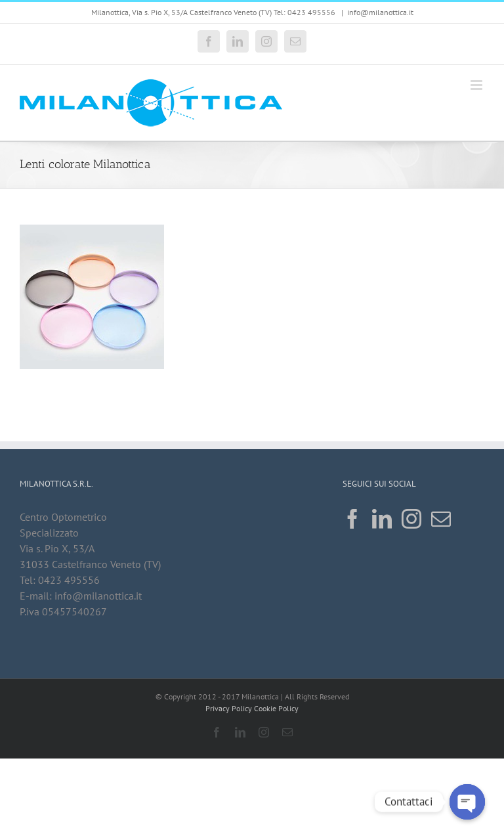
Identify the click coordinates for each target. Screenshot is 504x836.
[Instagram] (411, 519)
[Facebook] (352, 519)
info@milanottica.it (380, 12)
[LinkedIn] (382, 519)
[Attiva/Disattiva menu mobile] (477, 85)
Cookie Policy (276, 708)
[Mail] (441, 519)
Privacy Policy (229, 708)
